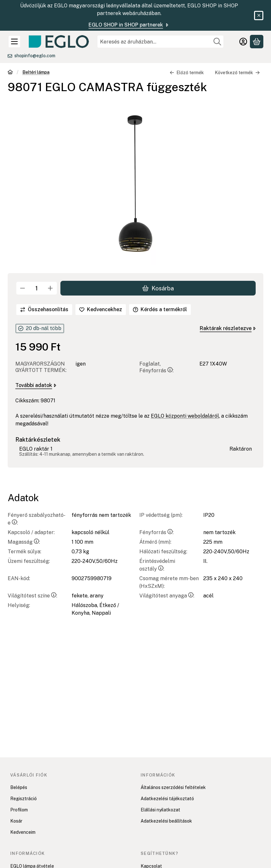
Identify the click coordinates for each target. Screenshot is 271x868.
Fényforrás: (156, 532)
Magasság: (24, 542)
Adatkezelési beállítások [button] (166, 821)
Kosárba (158, 288)
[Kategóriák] (14, 42)
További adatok (36, 386)
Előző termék (187, 73)
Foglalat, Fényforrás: (156, 367)
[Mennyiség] (37, 288)
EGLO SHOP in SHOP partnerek (129, 25)
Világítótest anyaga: (167, 596)
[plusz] (50, 288)
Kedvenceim (23, 832)
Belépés (19, 787)
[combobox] (160, 42)
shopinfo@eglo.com (35, 56)
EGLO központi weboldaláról (185, 416)
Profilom (19, 810)
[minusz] (23, 288)
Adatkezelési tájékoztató (167, 799)
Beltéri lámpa (36, 72)
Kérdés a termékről (160, 309)
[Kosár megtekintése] (257, 42)
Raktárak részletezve (228, 328)
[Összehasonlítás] (44, 310)
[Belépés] (243, 42)
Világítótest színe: (32, 596)
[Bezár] (259, 16)
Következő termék (237, 73)
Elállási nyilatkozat (160, 810)
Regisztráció (23, 799)
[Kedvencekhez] (101, 310)
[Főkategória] (10, 73)
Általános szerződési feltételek (173, 787)
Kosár (16, 821)
